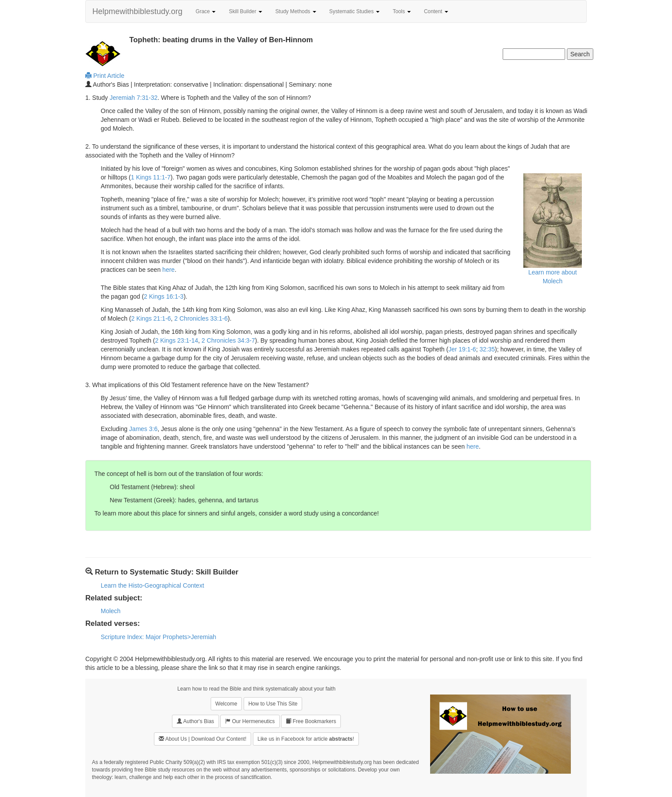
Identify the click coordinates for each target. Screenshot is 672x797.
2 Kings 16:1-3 (164, 296)
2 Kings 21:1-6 (151, 318)
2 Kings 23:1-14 (177, 340)
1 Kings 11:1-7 (150, 177)
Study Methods (296, 11)
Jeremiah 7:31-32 (133, 98)
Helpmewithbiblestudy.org (137, 11)
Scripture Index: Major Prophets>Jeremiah (159, 637)
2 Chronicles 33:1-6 (201, 318)
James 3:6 (144, 429)
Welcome (226, 704)
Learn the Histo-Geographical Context (152, 585)
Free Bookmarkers (311, 721)
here (168, 270)
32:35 (487, 349)
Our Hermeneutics (250, 721)
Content (436, 11)
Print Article (105, 76)
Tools (402, 11)
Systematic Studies (354, 11)
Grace (206, 11)
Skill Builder (245, 11)
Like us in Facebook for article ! (306, 739)
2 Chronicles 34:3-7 (228, 340)
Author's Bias (195, 721)
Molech (111, 611)
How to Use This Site (273, 704)
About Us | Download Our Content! (203, 739)
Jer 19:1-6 (462, 349)
